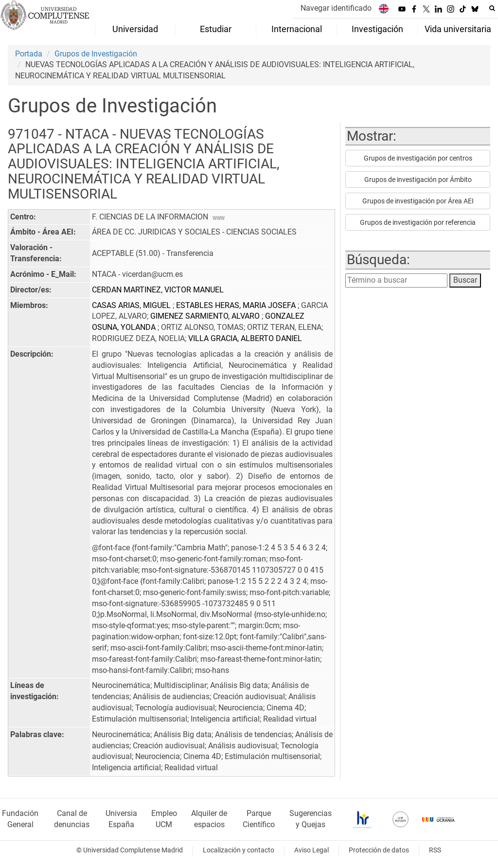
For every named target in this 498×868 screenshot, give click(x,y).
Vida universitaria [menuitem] (458, 29)
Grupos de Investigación (96, 54)
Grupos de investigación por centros (418, 158)
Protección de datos (379, 850)
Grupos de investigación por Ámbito (418, 180)
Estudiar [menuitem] (216, 29)
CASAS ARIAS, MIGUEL (132, 305)
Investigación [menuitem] (377, 29)
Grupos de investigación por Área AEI (418, 201)
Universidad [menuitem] (135, 29)
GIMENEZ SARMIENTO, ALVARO (206, 316)
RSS (435, 850)
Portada (29, 54)
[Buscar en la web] (492, 8)
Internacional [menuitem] (297, 29)
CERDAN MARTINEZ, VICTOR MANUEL (158, 290)
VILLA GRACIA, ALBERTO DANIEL (245, 338)
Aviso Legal (311, 850)
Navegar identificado (336, 8)
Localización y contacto (239, 850)
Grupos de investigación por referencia (418, 222)
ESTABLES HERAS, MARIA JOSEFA (237, 305)
